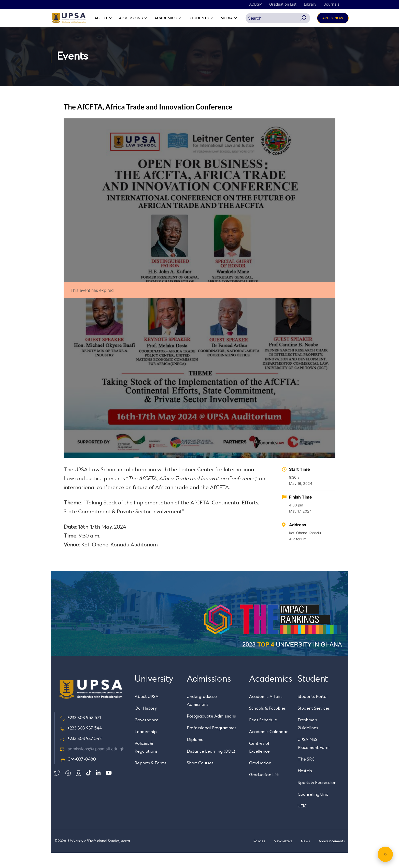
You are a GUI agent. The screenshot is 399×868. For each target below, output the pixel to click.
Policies (259, 857)
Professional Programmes (212, 743)
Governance (147, 735)
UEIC (302, 821)
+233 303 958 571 (80, 733)
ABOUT (212, 18)
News (305, 857)
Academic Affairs (266, 712)
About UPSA (147, 712)
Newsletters (283, 857)
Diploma (195, 755)
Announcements (332, 857)
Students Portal (313, 712)
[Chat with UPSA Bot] (385, 854)
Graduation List (283, 4)
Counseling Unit (313, 810)
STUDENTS (310, 18)
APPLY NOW (333, 33)
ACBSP (255, 4)
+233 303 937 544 (81, 744)
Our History (146, 724)
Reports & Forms (151, 778)
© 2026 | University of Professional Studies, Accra (92, 856)
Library (310, 4)
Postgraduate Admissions (211, 732)
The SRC (306, 775)
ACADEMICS (276, 18)
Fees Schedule (263, 735)
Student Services (314, 724)
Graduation (260, 778)
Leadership (146, 747)
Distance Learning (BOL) (211, 767)
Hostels (305, 786)
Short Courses (200, 778)
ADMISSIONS (241, 18)
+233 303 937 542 (81, 754)
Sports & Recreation (317, 798)
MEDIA (337, 18)
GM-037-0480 (78, 775)
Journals (332, 4)
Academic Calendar (268, 747)
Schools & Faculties (267, 724)
